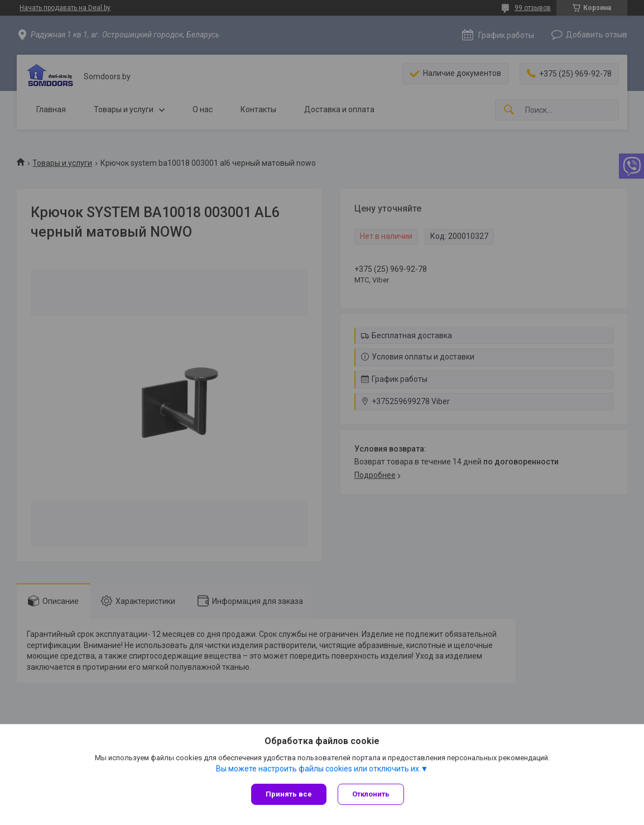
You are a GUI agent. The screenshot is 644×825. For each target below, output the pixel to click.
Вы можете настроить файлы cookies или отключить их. (318, 769)
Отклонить (371, 794)
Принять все (289, 794)
